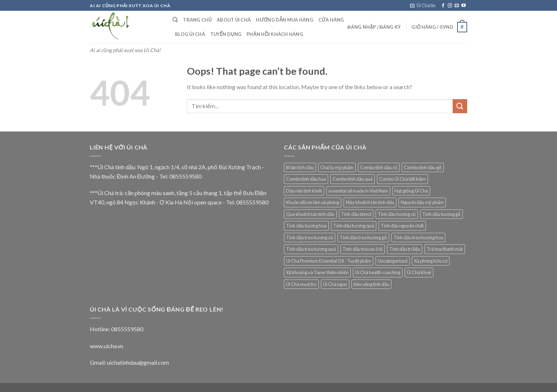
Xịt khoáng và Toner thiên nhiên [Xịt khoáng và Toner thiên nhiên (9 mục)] (317, 272)
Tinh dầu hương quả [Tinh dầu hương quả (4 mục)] (354, 226)
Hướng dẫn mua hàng (285, 20)
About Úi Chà (234, 20)
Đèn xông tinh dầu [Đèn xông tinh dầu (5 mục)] (371, 284)
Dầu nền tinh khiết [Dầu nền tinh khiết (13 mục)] (304, 191)
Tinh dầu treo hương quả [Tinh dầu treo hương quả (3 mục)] (311, 249)
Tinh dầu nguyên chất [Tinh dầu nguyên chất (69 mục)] (402, 226)
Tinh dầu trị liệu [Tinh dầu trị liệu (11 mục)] (405, 249)
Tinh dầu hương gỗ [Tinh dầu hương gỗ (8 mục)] (441, 214)
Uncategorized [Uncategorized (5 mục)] (393, 261)
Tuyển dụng (226, 34)
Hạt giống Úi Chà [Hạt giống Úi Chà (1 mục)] (411, 191)
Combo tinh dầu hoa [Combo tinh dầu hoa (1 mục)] (306, 179)
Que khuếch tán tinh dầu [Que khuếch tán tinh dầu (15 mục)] (310, 214)
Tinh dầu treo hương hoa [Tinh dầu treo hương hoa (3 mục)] (418, 237)
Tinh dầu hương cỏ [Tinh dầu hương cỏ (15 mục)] (397, 214)
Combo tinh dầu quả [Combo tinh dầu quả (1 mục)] (353, 179)
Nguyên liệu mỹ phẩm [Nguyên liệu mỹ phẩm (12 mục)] (422, 202)
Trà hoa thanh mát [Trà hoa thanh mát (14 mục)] (445, 249)
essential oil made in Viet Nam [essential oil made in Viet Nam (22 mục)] (358, 191)
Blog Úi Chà (190, 34)
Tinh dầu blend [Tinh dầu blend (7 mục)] (356, 214)
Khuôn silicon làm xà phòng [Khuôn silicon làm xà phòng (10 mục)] (313, 202)
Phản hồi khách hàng (275, 34)
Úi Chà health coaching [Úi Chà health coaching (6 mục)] (378, 272)
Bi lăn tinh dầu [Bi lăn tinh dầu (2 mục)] (300, 167)
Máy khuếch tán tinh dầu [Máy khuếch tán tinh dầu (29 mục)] (370, 202)
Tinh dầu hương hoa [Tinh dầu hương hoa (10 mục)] (306, 226)
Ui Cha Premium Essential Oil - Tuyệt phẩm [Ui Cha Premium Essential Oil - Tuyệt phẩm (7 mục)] (329, 261)
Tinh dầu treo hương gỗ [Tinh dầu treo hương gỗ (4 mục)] (363, 237)
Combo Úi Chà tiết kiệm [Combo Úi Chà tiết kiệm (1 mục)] (402, 179)
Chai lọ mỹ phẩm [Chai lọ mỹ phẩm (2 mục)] (337, 167)
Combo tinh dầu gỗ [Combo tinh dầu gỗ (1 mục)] (423, 167)
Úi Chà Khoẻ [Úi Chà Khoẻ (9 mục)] (419, 272)
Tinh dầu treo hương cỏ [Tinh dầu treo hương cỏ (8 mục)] (310, 237)
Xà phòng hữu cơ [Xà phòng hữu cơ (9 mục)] (431, 261)
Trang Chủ (197, 20)
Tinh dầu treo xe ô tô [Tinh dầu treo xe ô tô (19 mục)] (363, 249)
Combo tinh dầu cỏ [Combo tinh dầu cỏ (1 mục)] (379, 167)
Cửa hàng (331, 20)
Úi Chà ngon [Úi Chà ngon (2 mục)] (335, 284)
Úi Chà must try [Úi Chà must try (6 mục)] (301, 284)
